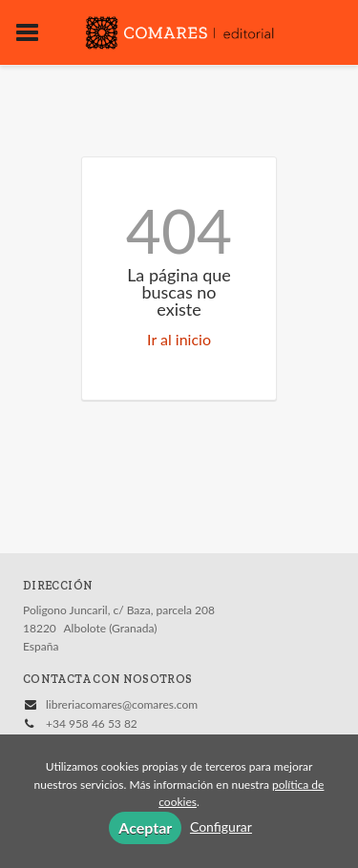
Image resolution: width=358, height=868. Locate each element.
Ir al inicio (179, 339)
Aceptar (145, 827)
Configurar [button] (221, 827)
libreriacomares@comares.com (122, 704)
